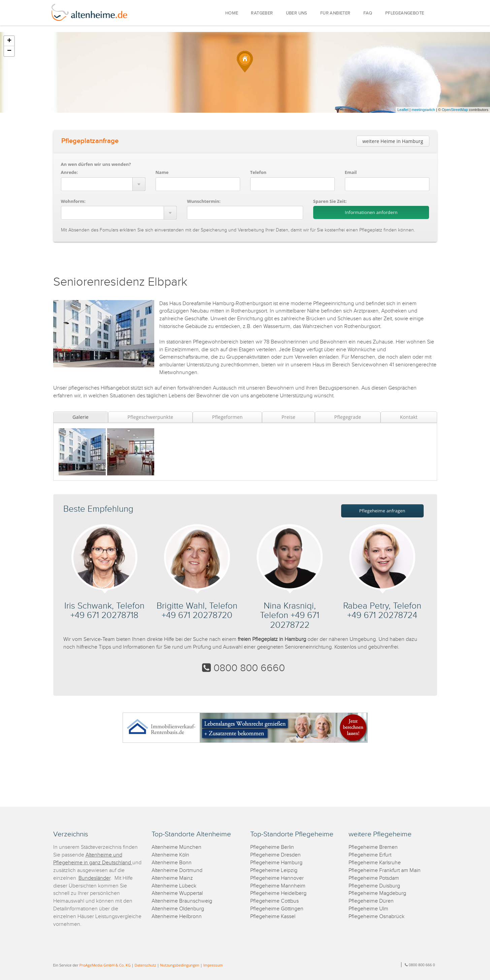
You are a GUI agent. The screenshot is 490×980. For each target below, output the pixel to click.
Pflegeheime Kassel (273, 917)
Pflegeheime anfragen (382, 511)
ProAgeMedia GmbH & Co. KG (105, 965)
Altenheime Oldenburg (178, 909)
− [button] (9, 51)
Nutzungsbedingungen (179, 965)
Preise (288, 417)
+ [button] (9, 41)
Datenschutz (145, 965)
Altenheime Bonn (172, 863)
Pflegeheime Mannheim (278, 886)
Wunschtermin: (204, 201)
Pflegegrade (348, 417)
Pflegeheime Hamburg (276, 863)
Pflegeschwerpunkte (150, 417)
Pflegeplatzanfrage (90, 141)
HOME (232, 13)
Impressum (213, 965)
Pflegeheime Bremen (373, 847)
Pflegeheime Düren (371, 901)
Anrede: (70, 172)
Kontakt (409, 417)
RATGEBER (262, 13)
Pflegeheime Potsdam (374, 878)
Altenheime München (176, 847)
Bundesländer (94, 878)
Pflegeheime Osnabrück (377, 917)
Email (351, 172)
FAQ (368, 13)
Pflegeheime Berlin (272, 847)
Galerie (80, 417)
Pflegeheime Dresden (275, 855)
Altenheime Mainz (172, 878)
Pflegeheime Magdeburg (377, 893)
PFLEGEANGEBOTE (405, 13)
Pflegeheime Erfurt (370, 855)
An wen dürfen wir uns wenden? (96, 164)
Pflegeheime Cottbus (274, 901)
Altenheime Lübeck (174, 886)
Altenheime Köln (170, 855)
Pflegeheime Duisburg (374, 886)
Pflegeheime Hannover (277, 878)
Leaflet (403, 110)
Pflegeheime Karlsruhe (375, 863)
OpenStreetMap (455, 110)
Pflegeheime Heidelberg (278, 893)
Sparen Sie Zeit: (330, 201)
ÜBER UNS (297, 13)
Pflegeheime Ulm (368, 909)
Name (162, 172)
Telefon (258, 172)
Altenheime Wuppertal (177, 893)
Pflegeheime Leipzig (274, 870)
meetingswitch (423, 110)
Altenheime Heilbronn (177, 917)
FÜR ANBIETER (335, 13)
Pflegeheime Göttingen (277, 909)
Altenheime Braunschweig (182, 901)
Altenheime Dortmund (177, 870)
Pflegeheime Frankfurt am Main (385, 870)
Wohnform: (73, 201)
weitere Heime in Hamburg (393, 141)
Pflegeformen (227, 417)
